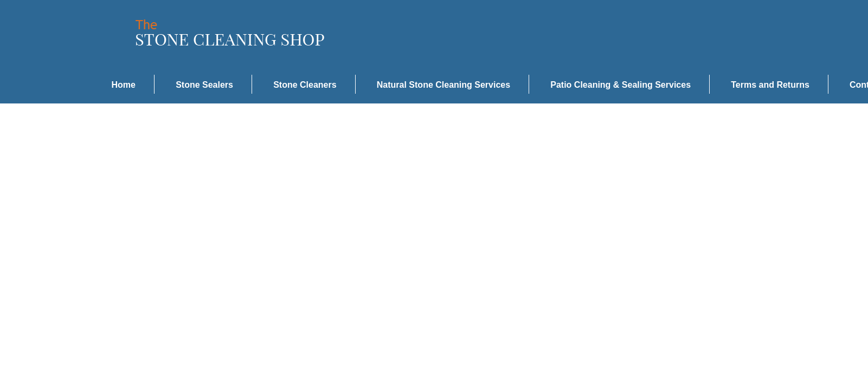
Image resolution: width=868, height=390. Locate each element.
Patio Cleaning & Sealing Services (621, 85)
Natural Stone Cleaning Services (443, 85)
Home (124, 85)
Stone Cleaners (305, 85)
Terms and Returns (770, 85)
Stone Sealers (204, 85)
